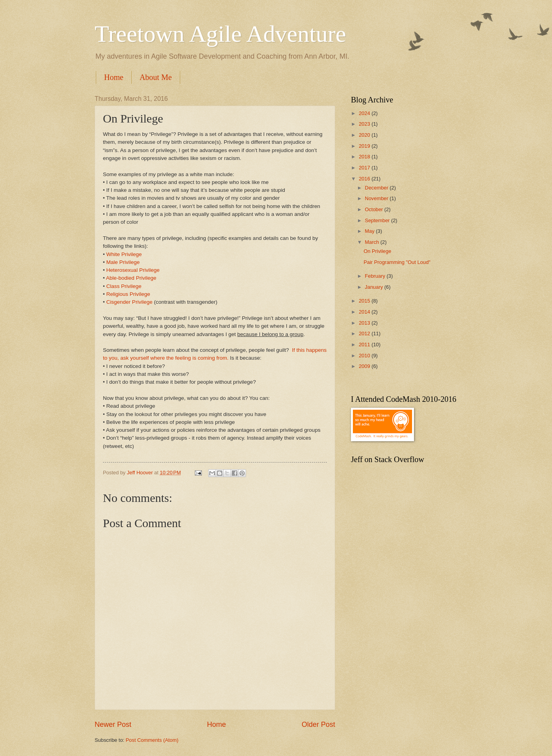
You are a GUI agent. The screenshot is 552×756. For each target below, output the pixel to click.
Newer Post (113, 724)
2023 (365, 124)
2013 (365, 323)
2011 (365, 345)
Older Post (318, 724)
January (374, 287)
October (374, 209)
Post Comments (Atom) (152, 740)
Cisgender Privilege (130, 302)
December (377, 188)
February (376, 276)
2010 (365, 356)
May (370, 231)
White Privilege (124, 254)
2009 (365, 366)
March (372, 242)
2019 (365, 146)
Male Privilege (123, 262)
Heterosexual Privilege (133, 270)
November (377, 198)
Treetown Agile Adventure (220, 34)
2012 (365, 333)
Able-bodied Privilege (131, 278)
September (378, 220)
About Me (156, 77)
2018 (365, 157)
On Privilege (377, 251)
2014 (365, 312)
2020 (365, 135)
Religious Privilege (128, 294)
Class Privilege (124, 286)
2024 (365, 113)
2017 (365, 168)
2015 (365, 301)
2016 (365, 179)
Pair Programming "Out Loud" (397, 262)
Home (114, 77)
